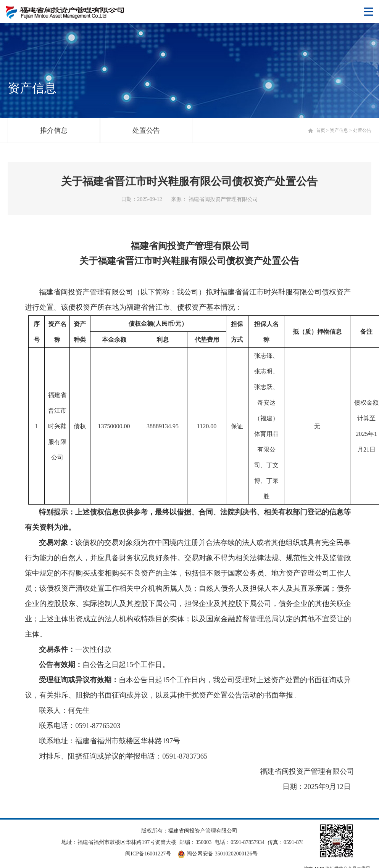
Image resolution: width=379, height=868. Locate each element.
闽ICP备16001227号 (148, 854)
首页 (321, 130)
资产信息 (339, 130)
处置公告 (146, 130)
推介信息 (54, 130)
